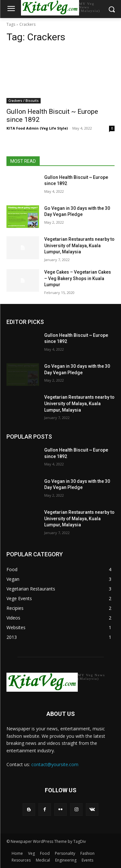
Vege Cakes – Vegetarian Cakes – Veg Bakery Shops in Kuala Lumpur (78, 278)
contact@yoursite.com (55, 764)
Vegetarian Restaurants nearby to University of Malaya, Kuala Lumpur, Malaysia (79, 245)
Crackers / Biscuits (24, 101)
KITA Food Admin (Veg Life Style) (37, 128)
